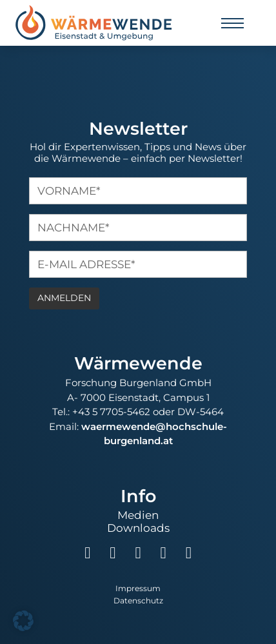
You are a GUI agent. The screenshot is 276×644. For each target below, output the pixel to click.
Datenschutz (138, 601)
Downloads (138, 528)
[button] (23, 621)
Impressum (138, 589)
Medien (138, 515)
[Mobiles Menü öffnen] (232, 23)
